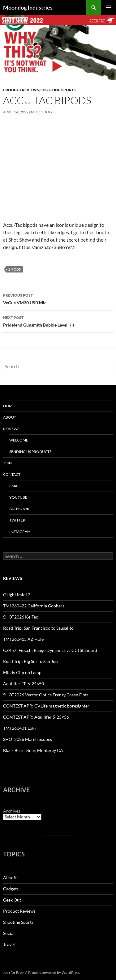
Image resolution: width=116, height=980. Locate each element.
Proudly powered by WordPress (54, 972)
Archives (12, 811)
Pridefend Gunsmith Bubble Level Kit (58, 321)
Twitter (17, 520)
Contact (12, 474)
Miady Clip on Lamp (22, 672)
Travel (9, 944)
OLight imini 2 (17, 595)
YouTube (18, 497)
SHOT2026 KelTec (21, 617)
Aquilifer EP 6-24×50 (24, 684)
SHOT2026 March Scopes (28, 739)
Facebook (19, 509)
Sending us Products (30, 452)
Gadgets (11, 889)
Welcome (19, 440)
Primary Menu (109, 7)
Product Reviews (21, 90)
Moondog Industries (28, 7)
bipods (15, 269)
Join (7, 463)
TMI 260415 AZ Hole (23, 639)
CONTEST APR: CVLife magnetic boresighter (46, 706)
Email (15, 486)
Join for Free (13, 972)
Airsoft (10, 878)
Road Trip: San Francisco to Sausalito (38, 628)
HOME (9, 406)
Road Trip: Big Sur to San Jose (31, 661)
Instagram (20, 532)
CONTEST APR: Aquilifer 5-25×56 (36, 717)
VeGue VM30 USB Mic (58, 298)
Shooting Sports (58, 90)
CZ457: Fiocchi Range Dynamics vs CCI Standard (50, 650)
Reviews (11, 429)
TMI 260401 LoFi (19, 728)
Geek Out (12, 900)
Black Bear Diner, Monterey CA (33, 750)
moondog (41, 112)
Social (9, 933)
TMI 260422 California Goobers (34, 606)
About (10, 417)
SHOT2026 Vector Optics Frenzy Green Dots (46, 695)
